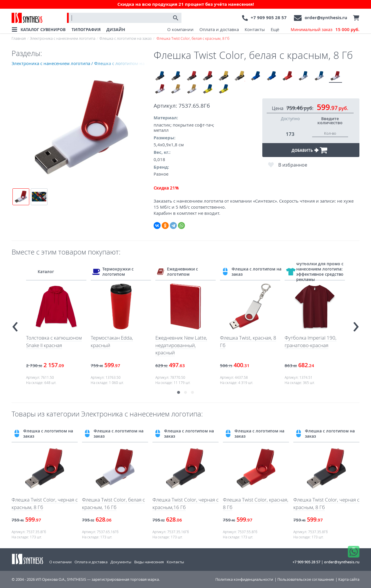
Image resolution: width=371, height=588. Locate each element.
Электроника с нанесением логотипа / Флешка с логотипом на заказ (83, 63)
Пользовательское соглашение (306, 579)
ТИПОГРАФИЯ (86, 29)
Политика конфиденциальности (244, 579)
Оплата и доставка (219, 29)
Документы (121, 562)
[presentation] (15, 324)
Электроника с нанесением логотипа (63, 38)
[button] (179, 392)
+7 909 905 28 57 (269, 18)
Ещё (275, 29)
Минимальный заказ (325, 30)
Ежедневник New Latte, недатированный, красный (181, 345)
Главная (19, 38)
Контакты (255, 29)
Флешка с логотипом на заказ (126, 38)
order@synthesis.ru (326, 18)
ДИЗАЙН (116, 29)
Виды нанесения (149, 562)
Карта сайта (349, 579)
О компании (180, 29)
